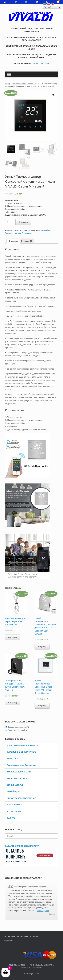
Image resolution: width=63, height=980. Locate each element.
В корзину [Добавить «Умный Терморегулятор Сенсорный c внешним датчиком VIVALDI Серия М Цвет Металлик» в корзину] (42, 647)
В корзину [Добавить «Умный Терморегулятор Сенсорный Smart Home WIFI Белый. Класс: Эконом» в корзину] (42, 706)
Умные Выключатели (19, 772)
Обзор (8, 84)
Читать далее (43, 911)
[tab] (13, 241)
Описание (13, 241)
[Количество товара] (10, 222)
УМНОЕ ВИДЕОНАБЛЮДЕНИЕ (21, 798)
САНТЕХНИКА (14, 805)
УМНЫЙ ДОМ (13, 792)
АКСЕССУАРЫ (14, 812)
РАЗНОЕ (11, 818)
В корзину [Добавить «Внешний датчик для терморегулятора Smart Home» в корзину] (13, 637)
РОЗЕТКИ (12, 759)
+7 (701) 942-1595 (40, 63)
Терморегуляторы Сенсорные (24, 84)
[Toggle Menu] (9, 74)
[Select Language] (52, 7)
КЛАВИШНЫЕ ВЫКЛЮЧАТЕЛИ (22, 752)
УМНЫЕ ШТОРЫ (15, 785)
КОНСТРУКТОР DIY (16, 779)
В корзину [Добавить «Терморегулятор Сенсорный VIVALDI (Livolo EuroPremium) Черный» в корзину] (13, 703)
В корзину (23, 222)
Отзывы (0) (26, 241)
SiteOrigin (29, 974)
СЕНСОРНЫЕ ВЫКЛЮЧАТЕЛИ (22, 746)
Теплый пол (46, 231)
